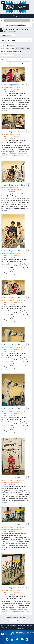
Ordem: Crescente (6, 55)
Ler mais (4, 110)
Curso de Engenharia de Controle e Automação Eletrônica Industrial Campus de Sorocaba (14, 85)
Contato (25, 16)
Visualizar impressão (7, 45)
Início (8, 16)
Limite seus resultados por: (17, 25)
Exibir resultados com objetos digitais (18, 63)
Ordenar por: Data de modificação (10, 52)
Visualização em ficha (8, 48)
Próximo (20, 621)
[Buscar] (17, 21)
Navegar (16, 16)
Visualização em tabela (23, 48)
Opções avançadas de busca (13, 40)
